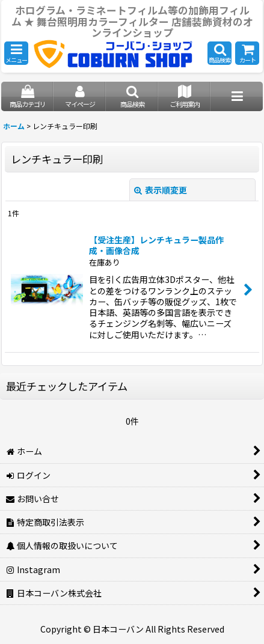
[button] (16, 53)
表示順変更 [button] (161, 190)
